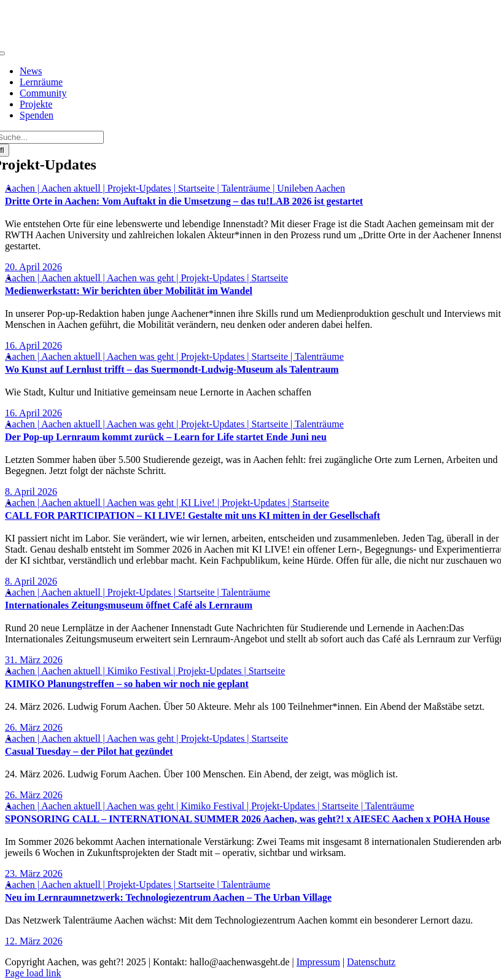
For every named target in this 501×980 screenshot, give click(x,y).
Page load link (33, 973)
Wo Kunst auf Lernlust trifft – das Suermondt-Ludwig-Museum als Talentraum (172, 369)
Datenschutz (371, 962)
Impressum (318, 962)
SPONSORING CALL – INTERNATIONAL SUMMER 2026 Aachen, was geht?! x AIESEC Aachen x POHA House (247, 819)
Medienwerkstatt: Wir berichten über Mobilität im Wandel (129, 291)
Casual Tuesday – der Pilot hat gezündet (89, 751)
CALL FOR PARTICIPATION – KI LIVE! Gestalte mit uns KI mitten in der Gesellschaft (192, 515)
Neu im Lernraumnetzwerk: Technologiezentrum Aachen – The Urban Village (168, 897)
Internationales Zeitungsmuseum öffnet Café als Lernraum (129, 605)
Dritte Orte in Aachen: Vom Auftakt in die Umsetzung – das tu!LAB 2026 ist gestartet (184, 201)
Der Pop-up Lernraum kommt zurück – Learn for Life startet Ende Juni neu (166, 437)
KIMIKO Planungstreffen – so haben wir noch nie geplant (127, 684)
